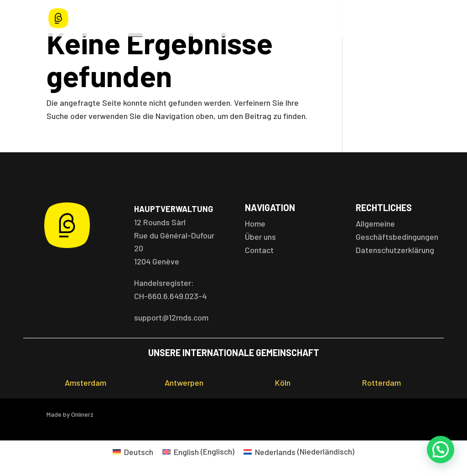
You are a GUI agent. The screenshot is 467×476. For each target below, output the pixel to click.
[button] (441, 450)
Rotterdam (381, 383)
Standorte (216, 18)
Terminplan (268, 18)
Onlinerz (82, 414)
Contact (259, 250)
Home (135, 18)
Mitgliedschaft (326, 18)
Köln (283, 383)
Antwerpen (184, 383)
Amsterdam (86, 383)
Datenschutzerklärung (395, 250)
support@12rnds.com (171, 317)
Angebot (167, 18)
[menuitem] (133, 451)
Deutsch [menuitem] (139, 452)
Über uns (372, 18)
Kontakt (409, 18)
